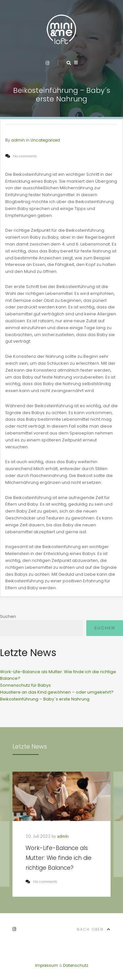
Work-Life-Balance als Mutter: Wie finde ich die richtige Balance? (59, 858)
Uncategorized (45, 140)
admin (18, 140)
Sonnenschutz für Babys (25, 685)
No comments (41, 881)
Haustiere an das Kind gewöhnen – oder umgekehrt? (57, 692)
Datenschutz (76, 965)
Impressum (47, 965)
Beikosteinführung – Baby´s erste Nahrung (45, 699)
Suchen (8, 616)
